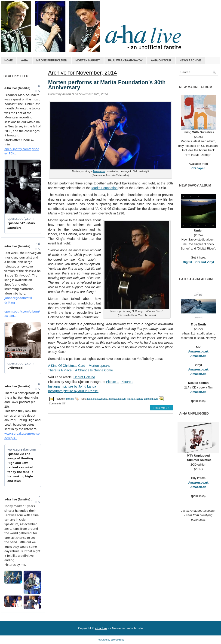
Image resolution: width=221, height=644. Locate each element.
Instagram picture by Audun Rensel (73, 391)
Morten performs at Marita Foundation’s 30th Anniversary (107, 85)
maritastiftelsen (117, 398)
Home (9, 60)
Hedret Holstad (84, 377)
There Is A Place (60, 370)
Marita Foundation (105, 188)
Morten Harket (87, 60)
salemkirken (151, 398)
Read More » (161, 408)
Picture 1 (112, 382)
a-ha (25, 60)
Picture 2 (127, 382)
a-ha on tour (161, 60)
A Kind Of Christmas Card (67, 366)
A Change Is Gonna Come (94, 370)
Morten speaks (99, 366)
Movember (99, 171)
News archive (190, 60)
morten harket (135, 398)
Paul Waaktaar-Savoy (125, 60)
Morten (70, 398)
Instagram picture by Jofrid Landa (72, 386)
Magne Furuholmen (52, 60)
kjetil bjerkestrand (97, 398)
